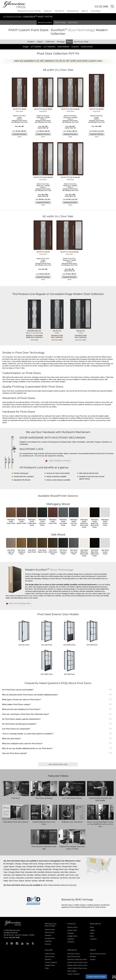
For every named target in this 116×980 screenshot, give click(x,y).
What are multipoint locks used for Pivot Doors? (22, 744)
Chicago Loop (20, 866)
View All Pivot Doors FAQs (58, 764)
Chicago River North (69, 866)
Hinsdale (30, 875)
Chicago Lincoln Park (61, 864)
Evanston (56, 872)
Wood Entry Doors (74, 957)
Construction (87, 47)
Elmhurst (48, 872)
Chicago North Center (53, 866)
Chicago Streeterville (44, 869)
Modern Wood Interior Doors (77, 965)
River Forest (13, 881)
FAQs (92, 927)
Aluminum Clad (81, 42)
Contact (93, 959)
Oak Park (72, 878)
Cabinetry (48, 941)
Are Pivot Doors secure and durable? (18, 690)
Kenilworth (52, 875)
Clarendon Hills (31, 872)
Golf (13, 875)
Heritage (61, 42)
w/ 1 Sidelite (36, 47)
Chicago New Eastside (35, 866)
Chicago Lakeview (45, 864)
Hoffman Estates (41, 875)
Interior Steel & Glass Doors (77, 968)
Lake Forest (69, 875)
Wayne (21, 881)
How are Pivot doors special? (14, 753)
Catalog (48, 11)
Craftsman (50, 42)
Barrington (10, 864)
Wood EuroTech (45, 23)
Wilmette (42, 881)
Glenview (7, 875)
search (112, 6)
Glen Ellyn (64, 872)
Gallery (92, 930)
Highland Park (21, 875)
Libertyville (20, 878)
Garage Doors (50, 938)
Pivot (69, 42)
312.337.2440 (101, 7)
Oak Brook (63, 878)
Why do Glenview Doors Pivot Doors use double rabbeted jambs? (30, 695)
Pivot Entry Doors (74, 954)
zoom (19, 137)
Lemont (12, 878)
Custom (75, 47)
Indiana (51, 885)
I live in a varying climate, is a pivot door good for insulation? (28, 734)
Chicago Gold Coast (30, 864)
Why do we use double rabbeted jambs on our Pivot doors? (27, 748)
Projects (59, 11)
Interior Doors (50, 932)
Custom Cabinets (51, 962)
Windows (48, 935)
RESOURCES (73, 11)
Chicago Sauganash (11, 869)
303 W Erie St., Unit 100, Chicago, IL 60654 (19, 935)
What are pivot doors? (11, 739)
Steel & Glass (60, 23)
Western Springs (31, 881)
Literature (93, 939)
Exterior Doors (13, 17)
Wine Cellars (72, 971)
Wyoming (73, 885)
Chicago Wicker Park (16, 872)
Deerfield (41, 872)
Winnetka (49, 881)
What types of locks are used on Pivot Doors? (21, 700)
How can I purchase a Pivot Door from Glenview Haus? (26, 714)
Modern (31, 42)
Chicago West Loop (60, 869)
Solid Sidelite (63, 47)
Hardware (71, 942)
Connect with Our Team (96, 977)
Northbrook (54, 878)
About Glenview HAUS (98, 954)
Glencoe (72, 872)
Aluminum (73, 23)
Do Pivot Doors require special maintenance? (21, 719)
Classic (40, 42)
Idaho (45, 885)
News (92, 936)
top (114, 977)
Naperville (46, 878)
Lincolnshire (29, 878)
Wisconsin (65, 885)
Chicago (18, 864)
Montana (57, 885)
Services (48, 944)
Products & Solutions (29, 11)
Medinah (38, 878)
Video (92, 933)
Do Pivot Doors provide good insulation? (19, 724)
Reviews (93, 957)
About (85, 11)
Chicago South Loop (27, 869)
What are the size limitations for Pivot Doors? (21, 709)
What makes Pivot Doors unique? (16, 704)
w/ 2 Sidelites (49, 47)
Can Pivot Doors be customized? (16, 729)
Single (26, 47)
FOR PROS (96, 11)
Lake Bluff (60, 875)
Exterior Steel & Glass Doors (77, 962)
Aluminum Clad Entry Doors (77, 959)
